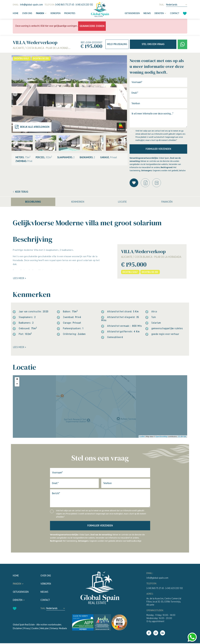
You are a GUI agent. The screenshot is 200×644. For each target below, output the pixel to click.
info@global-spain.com (31, 5)
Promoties (70, 13)
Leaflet (142, 437)
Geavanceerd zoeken (92, 26)
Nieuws (147, 13)
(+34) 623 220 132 (84, 5)
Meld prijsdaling (117, 44)
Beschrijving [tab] (33, 203)
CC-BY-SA (182, 437)
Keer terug (21, 193)
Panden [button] (40, 13)
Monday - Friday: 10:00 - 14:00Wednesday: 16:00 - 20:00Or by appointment (161, 619)
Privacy (27, 629)
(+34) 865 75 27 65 (65, 5)
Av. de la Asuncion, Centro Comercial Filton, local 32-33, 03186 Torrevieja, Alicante (164, 602)
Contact (175, 13)
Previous (15, 94)
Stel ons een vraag (153, 44)
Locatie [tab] (122, 203)
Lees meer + (20, 348)
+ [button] (17, 380)
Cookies (35, 629)
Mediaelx (63, 629)
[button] (158, 183)
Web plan (44, 629)
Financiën (167, 203)
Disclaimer (17, 629)
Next (124, 94)
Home (16, 13)
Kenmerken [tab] (78, 203)
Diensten (159, 13)
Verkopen (55, 13)
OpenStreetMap (161, 437)
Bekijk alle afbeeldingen (32, 127)
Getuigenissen (132, 13)
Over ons (27, 13)
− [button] (17, 385)
